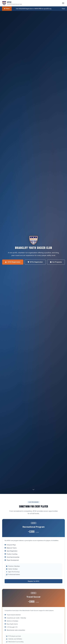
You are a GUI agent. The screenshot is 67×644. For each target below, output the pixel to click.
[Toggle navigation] (63, 3)
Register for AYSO (34, 582)
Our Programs (56, 262)
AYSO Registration (13, 262)
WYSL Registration (35, 262)
